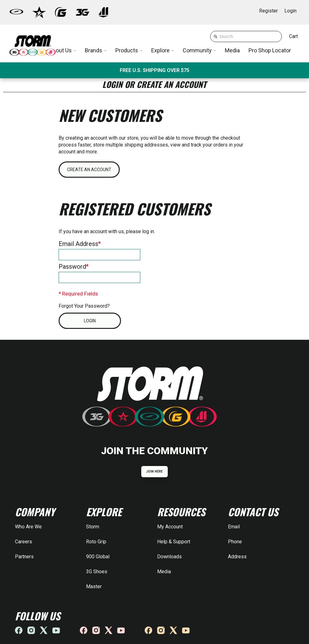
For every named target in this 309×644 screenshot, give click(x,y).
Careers (24, 542)
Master (94, 586)
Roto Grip (96, 542)
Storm (93, 527)
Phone (235, 542)
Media (164, 572)
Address (237, 557)
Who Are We (28, 527)
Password (72, 267)
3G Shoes (97, 572)
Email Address (78, 244)
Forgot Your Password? (84, 306)
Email (234, 527)
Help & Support (174, 542)
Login (290, 11)
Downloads (169, 557)
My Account (170, 527)
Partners (24, 557)
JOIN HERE (154, 471)
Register (268, 11)
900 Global (98, 557)
